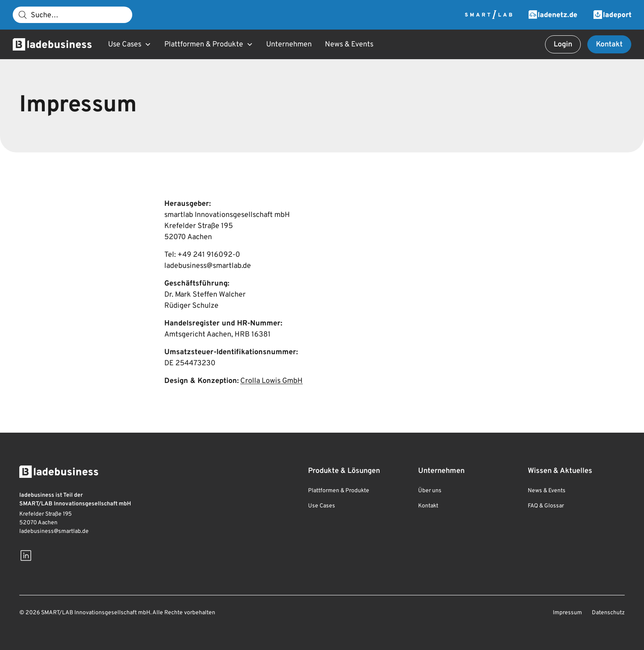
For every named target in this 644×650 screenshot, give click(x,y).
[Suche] (72, 15)
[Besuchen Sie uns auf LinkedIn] (26, 555)
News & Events (349, 45)
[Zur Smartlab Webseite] (489, 15)
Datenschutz (608, 613)
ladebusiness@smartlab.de (54, 531)
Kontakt (609, 45)
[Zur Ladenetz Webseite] (553, 15)
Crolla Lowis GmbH (271, 381)
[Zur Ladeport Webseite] (612, 15)
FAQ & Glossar (546, 506)
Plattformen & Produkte (339, 491)
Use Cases (322, 506)
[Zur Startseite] (52, 44)
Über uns (430, 491)
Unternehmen (289, 45)
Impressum (567, 613)
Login (563, 45)
